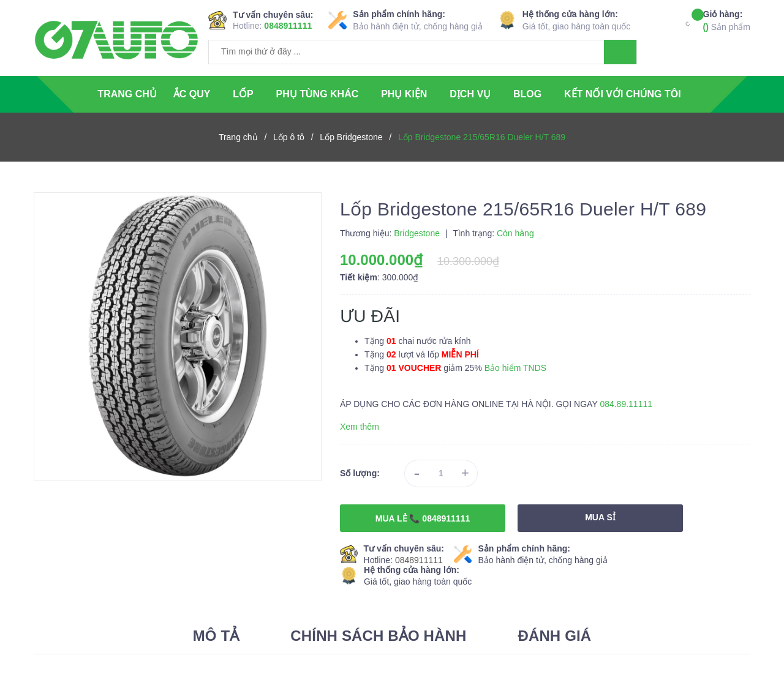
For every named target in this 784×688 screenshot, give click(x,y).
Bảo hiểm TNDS (515, 368)
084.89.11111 (626, 404)
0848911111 (288, 26)
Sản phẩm (727, 20)
